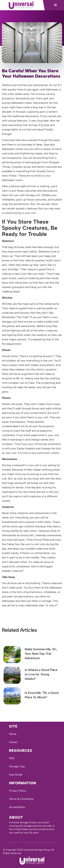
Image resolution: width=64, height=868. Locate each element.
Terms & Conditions (21, 799)
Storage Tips (17, 766)
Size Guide (16, 775)
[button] (55, 5)
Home (13, 734)
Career (13, 742)
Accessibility (17, 807)
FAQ (12, 758)
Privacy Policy (18, 791)
